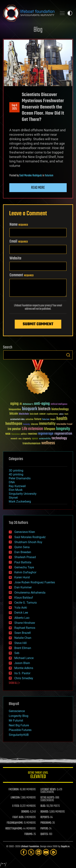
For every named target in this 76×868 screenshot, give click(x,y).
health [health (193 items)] (62, 419)
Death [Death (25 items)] (66, 414)
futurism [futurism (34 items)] (46, 420)
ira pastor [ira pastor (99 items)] (14, 429)
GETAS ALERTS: (48, 798)
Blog (38, 30)
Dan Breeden (23, 552)
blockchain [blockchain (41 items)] (24, 414)
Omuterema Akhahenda (30, 593)
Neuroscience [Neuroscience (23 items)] (16, 434)
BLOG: (43, 806)
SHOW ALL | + (14, 683)
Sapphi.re (65, 847)
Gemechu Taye (24, 567)
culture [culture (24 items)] (61, 414)
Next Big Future (19, 725)
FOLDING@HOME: (15, 823)
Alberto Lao (22, 618)
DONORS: (25, 812)
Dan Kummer (23, 587)
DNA (12, 482)
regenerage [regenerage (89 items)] (46, 434)
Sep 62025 (14, 107)
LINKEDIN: (15, 798)
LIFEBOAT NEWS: (48, 790)
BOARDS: (45, 812)
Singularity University (23, 494)
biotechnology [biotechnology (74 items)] (60, 409)
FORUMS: (29, 834)
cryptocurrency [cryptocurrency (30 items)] (52, 414)
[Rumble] (53, 852)
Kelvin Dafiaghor (25, 572)
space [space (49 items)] (35, 438)
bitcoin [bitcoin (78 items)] (14, 414)
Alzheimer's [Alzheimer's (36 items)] (28, 404)
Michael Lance (24, 658)
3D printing (16, 471)
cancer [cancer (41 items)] (42, 414)
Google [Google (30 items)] (53, 420)
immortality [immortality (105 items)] (47, 424)
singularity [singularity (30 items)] (27, 439)
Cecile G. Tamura (26, 603)
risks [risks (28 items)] (20, 439)
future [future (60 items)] (38, 419)
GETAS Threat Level (38, 776)
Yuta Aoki (21, 608)
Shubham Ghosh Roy (28, 542)
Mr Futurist (16, 720)
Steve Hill (20, 643)
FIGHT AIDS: (18, 817)
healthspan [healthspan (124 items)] (14, 424)
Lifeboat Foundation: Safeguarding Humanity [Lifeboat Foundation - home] (29, 13)
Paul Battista (23, 562)
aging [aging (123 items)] (14, 404)
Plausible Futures (20, 730)
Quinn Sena (22, 547)
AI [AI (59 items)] (21, 404)
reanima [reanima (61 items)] (32, 434)
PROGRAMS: (46, 823)
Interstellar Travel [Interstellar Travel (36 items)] (64, 424)
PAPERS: (45, 829)
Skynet (13, 498)
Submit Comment (38, 324)
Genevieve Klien (25, 532)
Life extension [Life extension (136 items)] (32, 429)
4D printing (16, 474)
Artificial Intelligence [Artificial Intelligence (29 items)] (59, 404)
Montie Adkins (24, 668)
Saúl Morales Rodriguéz (31, 176)
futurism (49, 176)
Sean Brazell (23, 633)
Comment (22, 275)
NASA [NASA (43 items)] (8, 434)
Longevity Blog (19, 716)
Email (19, 241)
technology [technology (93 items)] (59, 438)
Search (68, 355)
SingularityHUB (19, 735)
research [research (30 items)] (14, 439)
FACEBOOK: (14, 790)
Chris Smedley (24, 678)
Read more (38, 188)
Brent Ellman (23, 648)
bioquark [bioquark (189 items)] (30, 409)
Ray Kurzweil (17, 486)
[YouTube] (46, 852)
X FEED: (16, 806)
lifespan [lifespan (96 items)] (50, 429)
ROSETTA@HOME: (14, 829)
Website (15, 258)
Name (19, 225)
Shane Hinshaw (25, 623)
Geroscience (17, 711)
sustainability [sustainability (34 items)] (45, 439)
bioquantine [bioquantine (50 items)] (15, 409)
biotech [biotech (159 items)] (44, 409)
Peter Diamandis (20, 478)
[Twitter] (31, 852)
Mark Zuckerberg (20, 501)
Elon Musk (16, 490)
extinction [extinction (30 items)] (29, 420)
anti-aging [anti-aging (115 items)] (42, 404)
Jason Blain (22, 663)
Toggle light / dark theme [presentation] (70, 13)
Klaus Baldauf (24, 598)
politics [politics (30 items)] (24, 434)
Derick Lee (21, 613)
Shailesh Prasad (25, 557)
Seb (17, 653)
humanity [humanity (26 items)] (27, 424)
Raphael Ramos (25, 628)
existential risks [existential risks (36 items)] (17, 420)
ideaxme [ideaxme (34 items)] (34, 424)
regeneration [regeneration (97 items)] (63, 434)
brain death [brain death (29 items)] (34, 414)
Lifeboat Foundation (30, 847)
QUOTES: (44, 834)
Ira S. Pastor (22, 673)
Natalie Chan (23, 638)
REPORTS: (45, 817)
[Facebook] (24, 852)
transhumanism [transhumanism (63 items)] (31, 443)
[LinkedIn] (39, 852)
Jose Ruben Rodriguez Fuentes (35, 582)
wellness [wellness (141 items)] (48, 443)
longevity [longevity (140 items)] (63, 429)
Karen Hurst (22, 577)
